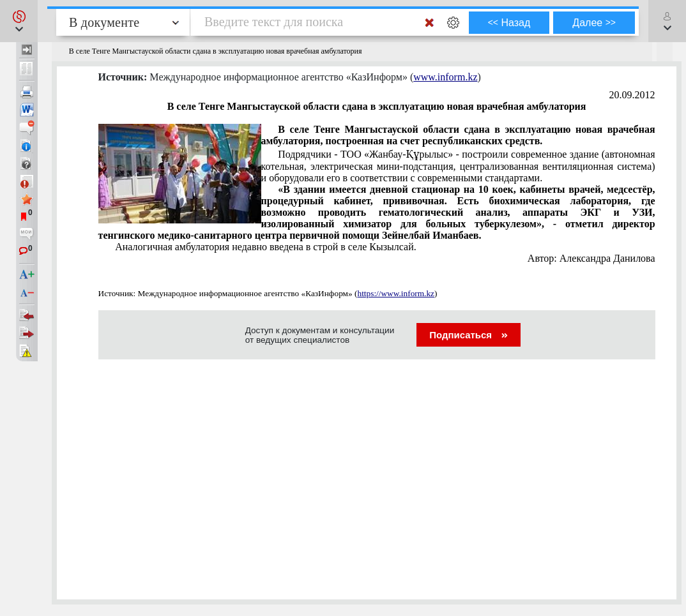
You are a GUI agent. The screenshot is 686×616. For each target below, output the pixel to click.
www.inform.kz (445, 77)
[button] (19, 21)
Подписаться (469, 335)
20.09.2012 (632, 95)
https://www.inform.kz (396, 293)
